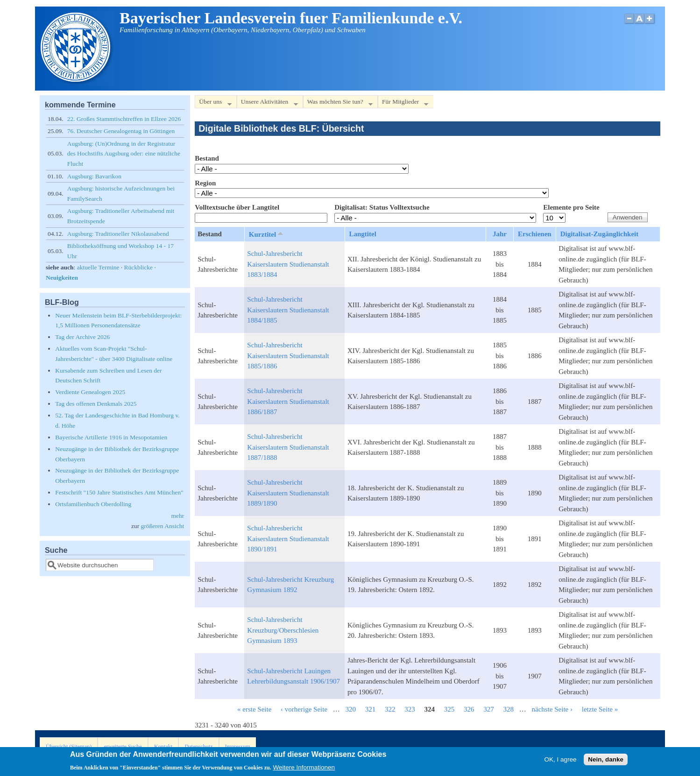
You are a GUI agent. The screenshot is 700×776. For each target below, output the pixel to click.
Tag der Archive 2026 (82, 337)
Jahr (500, 234)
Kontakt (163, 747)
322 (390, 709)
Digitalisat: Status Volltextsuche (382, 207)
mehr (177, 516)
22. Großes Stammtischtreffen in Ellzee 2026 (124, 119)
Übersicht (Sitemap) (69, 747)
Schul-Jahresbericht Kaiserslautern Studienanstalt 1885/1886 (288, 356)
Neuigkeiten (62, 278)
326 (469, 709)
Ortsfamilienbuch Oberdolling (93, 504)
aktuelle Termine (98, 267)
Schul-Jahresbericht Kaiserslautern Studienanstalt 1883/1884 (288, 264)
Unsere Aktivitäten (267, 103)
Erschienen (535, 234)
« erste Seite (254, 709)
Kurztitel (267, 234)
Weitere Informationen (304, 770)
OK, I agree (561, 761)
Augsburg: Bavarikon (94, 176)
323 (410, 709)
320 (351, 709)
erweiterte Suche (123, 747)
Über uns (213, 103)
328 (509, 709)
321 (371, 709)
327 (489, 709)
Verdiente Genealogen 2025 (90, 392)
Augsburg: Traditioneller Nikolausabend (118, 234)
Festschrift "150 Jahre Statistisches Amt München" (119, 492)
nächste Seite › (552, 709)
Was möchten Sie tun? (338, 103)
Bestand (207, 158)
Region (205, 183)
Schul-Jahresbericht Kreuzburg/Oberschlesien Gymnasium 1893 (283, 630)
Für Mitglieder (403, 103)
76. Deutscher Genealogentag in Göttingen (121, 131)
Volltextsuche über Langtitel (237, 207)
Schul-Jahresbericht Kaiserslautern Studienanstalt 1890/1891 (288, 539)
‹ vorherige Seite (304, 709)
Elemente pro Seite (571, 207)
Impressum (238, 747)
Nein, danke (606, 761)
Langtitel (363, 234)
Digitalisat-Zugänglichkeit (600, 234)
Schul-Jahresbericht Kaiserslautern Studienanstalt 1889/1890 (288, 493)
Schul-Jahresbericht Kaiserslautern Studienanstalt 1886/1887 (288, 401)
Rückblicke (138, 267)
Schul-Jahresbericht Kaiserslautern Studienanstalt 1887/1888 (288, 447)
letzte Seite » (600, 709)
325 (449, 709)
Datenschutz (198, 747)
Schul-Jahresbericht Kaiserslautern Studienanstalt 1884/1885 (288, 310)
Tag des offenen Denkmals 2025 (96, 404)
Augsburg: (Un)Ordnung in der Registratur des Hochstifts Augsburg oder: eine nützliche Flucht (124, 154)
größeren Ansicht (163, 526)
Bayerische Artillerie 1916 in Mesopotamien (111, 437)
